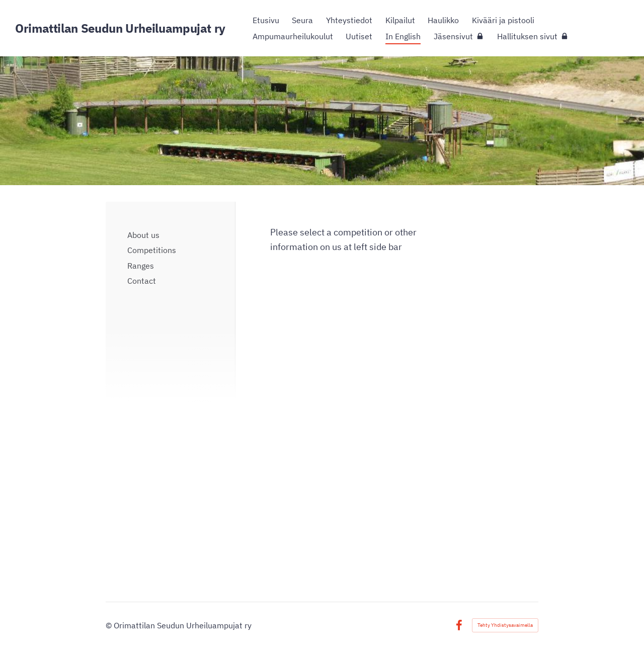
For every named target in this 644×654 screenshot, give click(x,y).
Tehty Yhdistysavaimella (505, 625)
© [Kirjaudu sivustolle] (110, 625)
